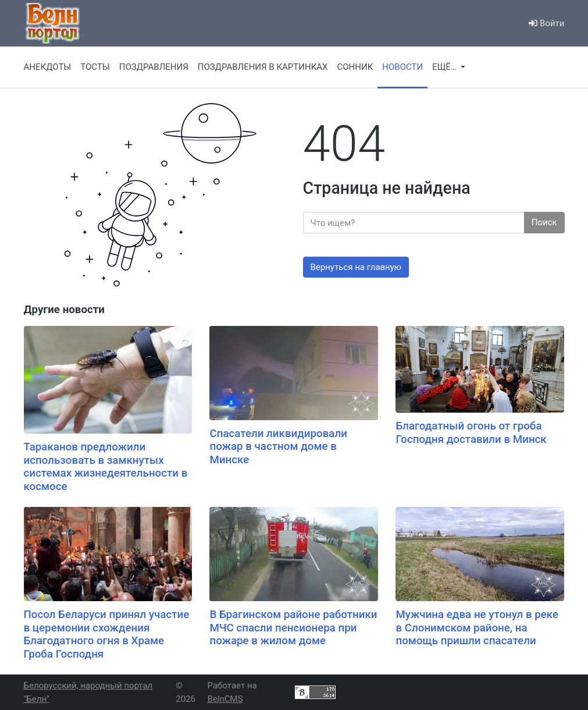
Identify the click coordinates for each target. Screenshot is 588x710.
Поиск (544, 222)
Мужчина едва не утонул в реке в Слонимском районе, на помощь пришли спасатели (477, 628)
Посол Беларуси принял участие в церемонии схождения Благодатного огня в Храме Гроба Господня (107, 634)
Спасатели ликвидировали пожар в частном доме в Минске (278, 447)
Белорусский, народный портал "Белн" (88, 692)
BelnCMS (225, 699)
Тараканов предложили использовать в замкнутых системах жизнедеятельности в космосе (106, 467)
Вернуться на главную (356, 267)
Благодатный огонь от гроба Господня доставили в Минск (471, 433)
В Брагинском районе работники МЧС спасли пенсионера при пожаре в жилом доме (293, 628)
